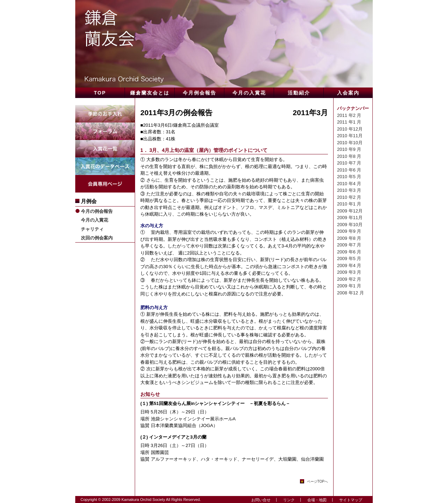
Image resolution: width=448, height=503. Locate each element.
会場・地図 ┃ (319, 500)
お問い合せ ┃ (263, 500)
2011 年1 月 (349, 122)
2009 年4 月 (349, 266)
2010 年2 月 (349, 197)
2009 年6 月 (349, 252)
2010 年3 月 (349, 190)
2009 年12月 (350, 211)
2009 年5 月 (349, 259)
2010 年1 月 (349, 204)
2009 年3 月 (349, 272)
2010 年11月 (350, 136)
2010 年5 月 (349, 177)
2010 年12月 (350, 129)
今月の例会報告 (97, 211)
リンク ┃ (291, 500)
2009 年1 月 (349, 286)
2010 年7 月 (349, 163)
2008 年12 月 (351, 293)
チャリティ (92, 229)
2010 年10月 (350, 143)
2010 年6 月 (349, 170)
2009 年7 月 (349, 245)
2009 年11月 (350, 218)
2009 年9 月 (349, 231)
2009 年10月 (350, 225)
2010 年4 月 (349, 184)
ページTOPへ (317, 481)
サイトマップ (349, 500)
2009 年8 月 (349, 238)
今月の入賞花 (94, 220)
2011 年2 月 (349, 115)
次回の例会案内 (97, 238)
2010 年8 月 (349, 156)
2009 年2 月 (349, 279)
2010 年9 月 (349, 149)
